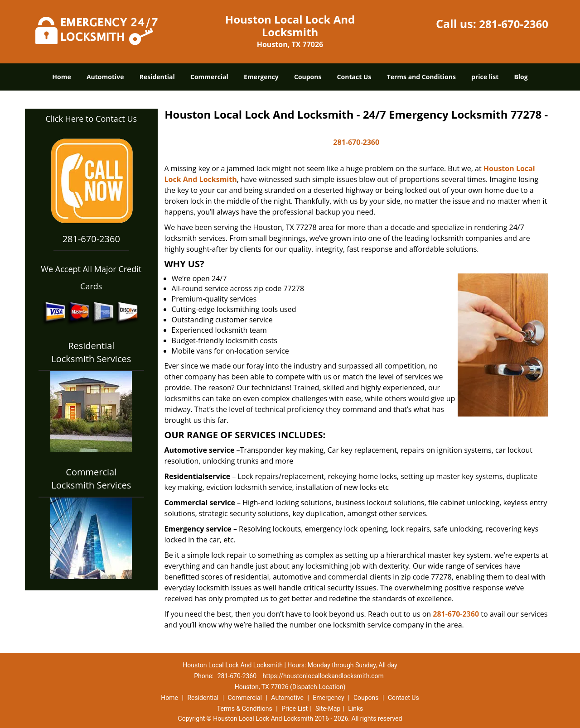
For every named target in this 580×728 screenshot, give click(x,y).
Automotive (105, 77)
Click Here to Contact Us (91, 119)
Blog (521, 77)
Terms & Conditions (245, 709)
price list (485, 77)
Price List (295, 709)
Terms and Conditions (421, 77)
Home (61, 77)
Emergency (261, 77)
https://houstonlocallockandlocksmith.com (323, 676)
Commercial (209, 77)
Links (355, 709)
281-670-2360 (514, 24)
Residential (157, 77)
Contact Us (354, 77)
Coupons (308, 77)
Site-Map (328, 709)
